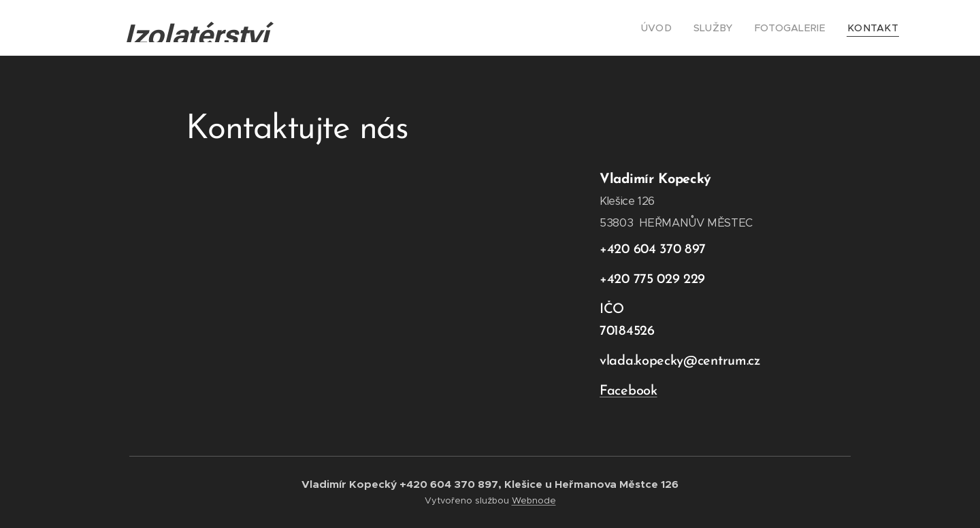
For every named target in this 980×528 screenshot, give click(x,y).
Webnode (534, 500)
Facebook (628, 391)
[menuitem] (676, 28)
